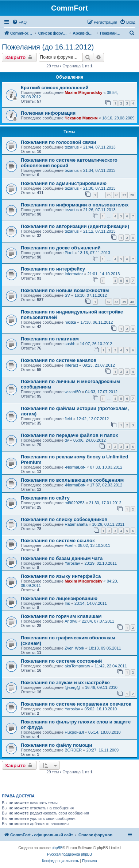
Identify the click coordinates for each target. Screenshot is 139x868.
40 (132, 302)
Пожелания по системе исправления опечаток (76, 704)
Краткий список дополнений (55, 88)
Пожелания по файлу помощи (57, 745)
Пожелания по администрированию (64, 183)
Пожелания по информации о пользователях (75, 205)
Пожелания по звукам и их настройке (65, 682)
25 (109, 195)
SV (67, 295)
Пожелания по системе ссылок (58, 540)
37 (109, 302)
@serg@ (73, 687)
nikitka (70, 322)
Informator (74, 274)
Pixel (69, 253)
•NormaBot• (75, 467)
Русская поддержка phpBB (69, 854)
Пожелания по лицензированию (59, 598)
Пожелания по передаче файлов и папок (69, 435)
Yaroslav (72, 563)
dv (67, 440)
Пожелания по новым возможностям (65, 290)
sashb (70, 344)
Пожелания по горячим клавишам (61, 616)
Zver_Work (74, 648)
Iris (67, 603)
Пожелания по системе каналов (59, 360)
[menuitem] (19, 22)
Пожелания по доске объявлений (61, 248)
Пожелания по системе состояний (61, 661)
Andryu (71, 621)
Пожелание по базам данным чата (62, 558)
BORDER (73, 750)
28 (132, 195)
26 (116, 195)
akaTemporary (77, 666)
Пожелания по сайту (45, 498)
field (68, 419)
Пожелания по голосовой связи (59, 142)
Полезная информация (48, 113)
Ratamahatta (76, 524)
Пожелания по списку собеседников (64, 519)
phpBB (57, 848)
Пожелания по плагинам (50, 339)
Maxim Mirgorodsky (83, 92)
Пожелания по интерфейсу (53, 269)
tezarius (72, 147)
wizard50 (73, 392)
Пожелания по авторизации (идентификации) (75, 226)
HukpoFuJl (74, 732)
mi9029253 (74, 503)
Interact (71, 365)
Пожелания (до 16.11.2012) (48, 47)
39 (124, 302)
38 (116, 302)
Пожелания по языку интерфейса (61, 576)
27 (124, 195)
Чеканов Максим (81, 118)
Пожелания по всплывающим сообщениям (72, 480)
